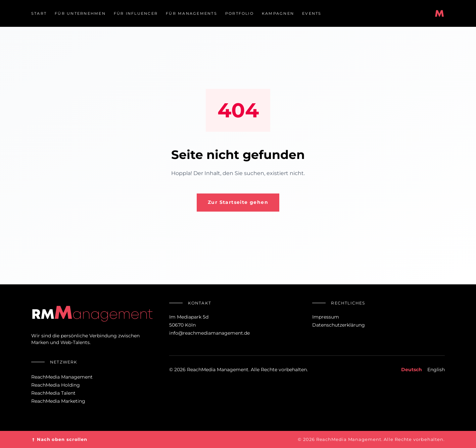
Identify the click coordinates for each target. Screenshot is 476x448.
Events (312, 13)
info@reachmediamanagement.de (209, 333)
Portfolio (240, 13)
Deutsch (412, 370)
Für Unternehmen (80, 13)
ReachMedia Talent (53, 393)
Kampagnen (278, 13)
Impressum (326, 317)
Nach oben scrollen (59, 439)
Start (39, 13)
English (436, 370)
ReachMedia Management (62, 377)
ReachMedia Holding (56, 385)
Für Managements (192, 13)
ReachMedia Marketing (58, 401)
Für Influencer (136, 13)
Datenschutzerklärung (339, 325)
